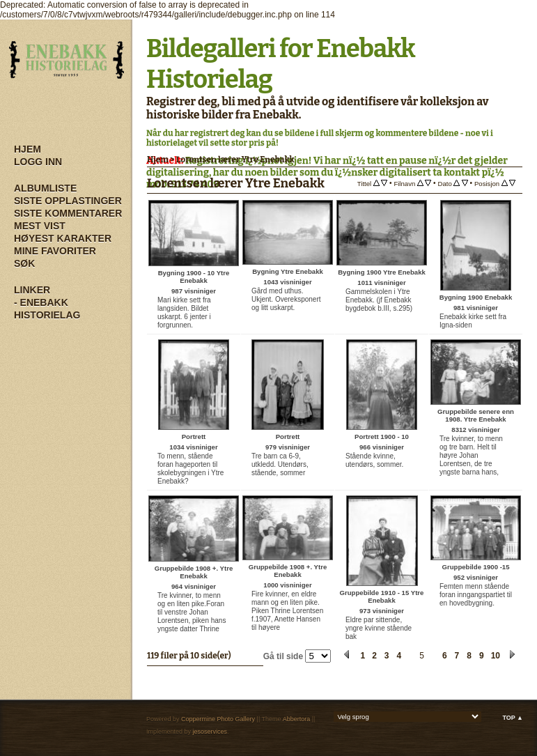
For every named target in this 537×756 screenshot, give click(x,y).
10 (496, 656)
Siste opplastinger (68, 201)
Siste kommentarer (68, 213)
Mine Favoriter (55, 251)
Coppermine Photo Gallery (218, 719)
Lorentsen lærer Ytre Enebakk (235, 160)
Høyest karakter (63, 238)
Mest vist (40, 226)
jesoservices (210, 732)
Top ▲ (513, 718)
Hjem (28, 149)
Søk (24, 263)
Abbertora (297, 719)
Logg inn (38, 162)
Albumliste (45, 188)
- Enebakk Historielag (47, 309)
